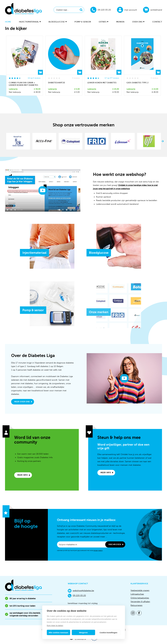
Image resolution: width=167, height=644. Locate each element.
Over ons (138, 22)
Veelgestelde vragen (140, 590)
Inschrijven (115, 544)
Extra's (104, 22)
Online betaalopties (140, 598)
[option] (18, 141)
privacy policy (98, 550)
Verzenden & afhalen (140, 602)
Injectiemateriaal (30, 22)
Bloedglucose (58, 22)
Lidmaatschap (137, 594)
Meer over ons (22, 402)
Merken (120, 22)
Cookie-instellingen (108, 632)
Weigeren (83, 632)
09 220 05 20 (77, 596)
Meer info (22, 475)
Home (8, 22)
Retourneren (136, 605)
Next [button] (163, 141)
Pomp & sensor (83, 22)
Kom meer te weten (55, 625)
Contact (157, 22)
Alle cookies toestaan (58, 632)
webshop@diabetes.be (81, 591)
